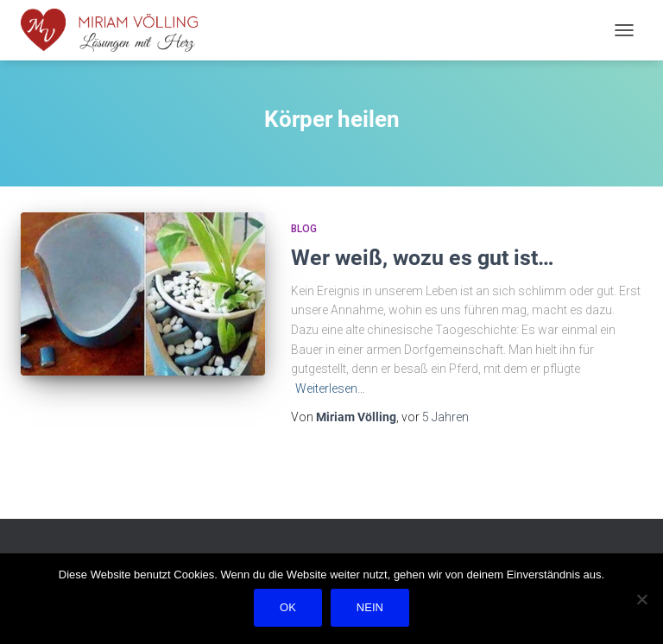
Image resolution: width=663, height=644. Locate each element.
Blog (304, 229)
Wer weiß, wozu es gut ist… (423, 258)
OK (288, 607)
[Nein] (641, 599)
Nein (370, 607)
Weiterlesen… (330, 388)
